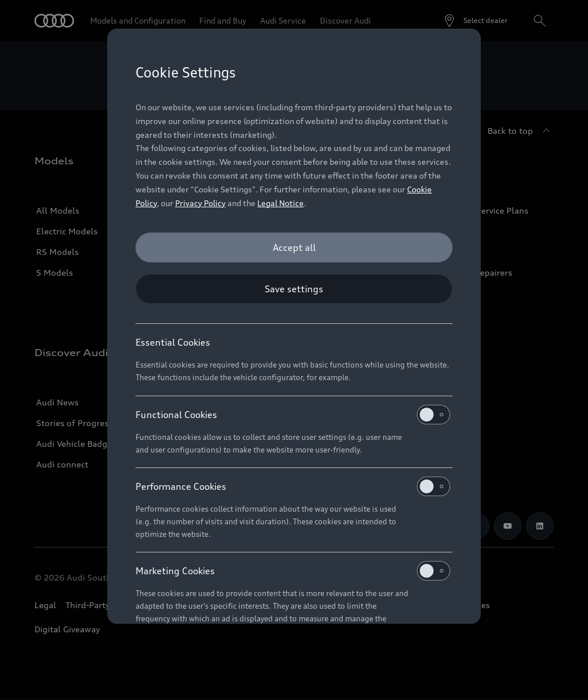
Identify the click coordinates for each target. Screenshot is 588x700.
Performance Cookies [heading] (293, 486)
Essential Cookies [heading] (173, 342)
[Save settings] (294, 289)
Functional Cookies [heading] (293, 415)
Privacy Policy (200, 203)
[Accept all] (294, 247)
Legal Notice (281, 203)
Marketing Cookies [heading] (293, 571)
